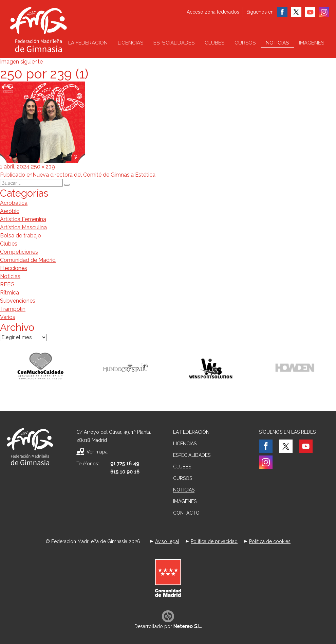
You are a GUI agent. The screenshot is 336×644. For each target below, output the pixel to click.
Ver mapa (97, 452)
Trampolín (13, 309)
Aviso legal (167, 541)
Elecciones (14, 268)
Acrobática (14, 203)
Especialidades (174, 43)
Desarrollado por (168, 626)
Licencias (130, 43)
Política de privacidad (214, 541)
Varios (8, 317)
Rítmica (10, 293)
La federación (88, 43)
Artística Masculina (23, 227)
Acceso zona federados (213, 12)
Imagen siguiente (21, 62)
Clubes (214, 43)
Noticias (277, 43)
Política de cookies (270, 541)
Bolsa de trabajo (21, 236)
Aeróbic (10, 211)
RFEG (7, 284)
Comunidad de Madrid (28, 260)
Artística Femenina (23, 219)
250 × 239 (43, 167)
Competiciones (19, 252)
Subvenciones (18, 301)
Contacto (186, 513)
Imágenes (312, 43)
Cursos (245, 43)
